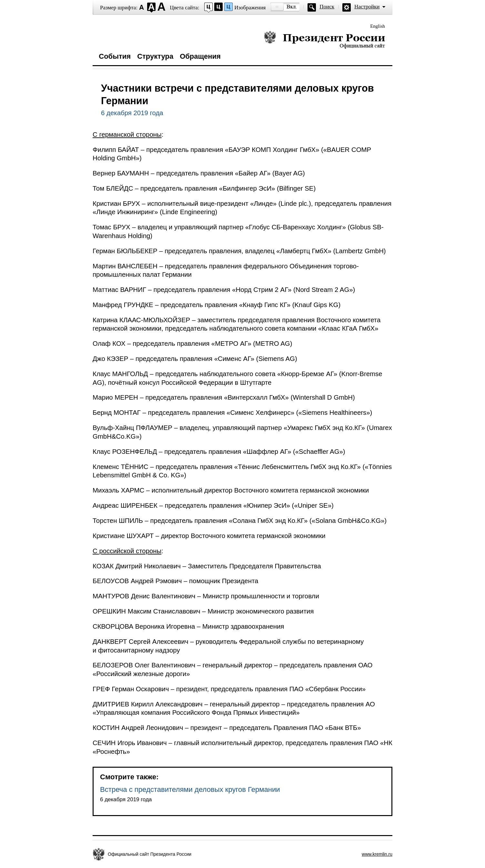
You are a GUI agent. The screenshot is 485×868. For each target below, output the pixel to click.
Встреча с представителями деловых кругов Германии (190, 789)
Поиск (327, 7)
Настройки (367, 7)
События (115, 56)
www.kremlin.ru (377, 854)
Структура (155, 56)
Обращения (200, 56)
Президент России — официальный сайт (324, 40)
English (378, 26)
